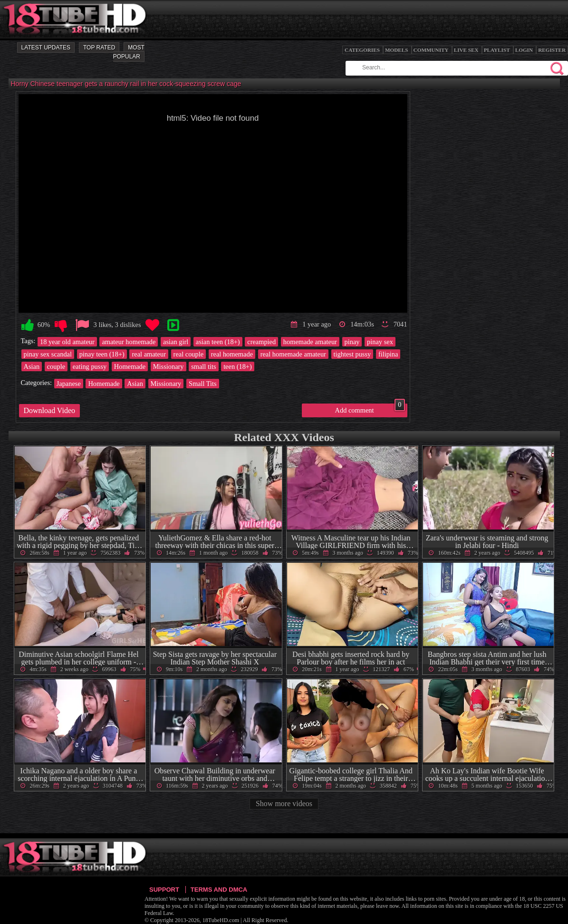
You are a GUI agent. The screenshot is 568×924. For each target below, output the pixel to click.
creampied (261, 342)
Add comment (370, 409)
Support (164, 890)
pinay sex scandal (48, 354)
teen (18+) (238, 366)
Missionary (168, 366)
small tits (203, 366)
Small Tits (203, 384)
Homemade (130, 366)
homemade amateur (310, 342)
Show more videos (284, 804)
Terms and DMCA (219, 890)
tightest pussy (352, 354)
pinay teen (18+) (102, 354)
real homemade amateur (293, 354)
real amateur (149, 354)
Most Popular (129, 52)
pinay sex (380, 342)
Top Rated (99, 48)
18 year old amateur (67, 342)
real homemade (232, 354)
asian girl (176, 342)
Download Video (50, 410)
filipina (388, 354)
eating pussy (90, 366)
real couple (189, 354)
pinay (352, 342)
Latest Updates (46, 48)
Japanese (69, 384)
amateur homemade (129, 342)
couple (56, 366)
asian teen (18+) (218, 342)
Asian (32, 366)
